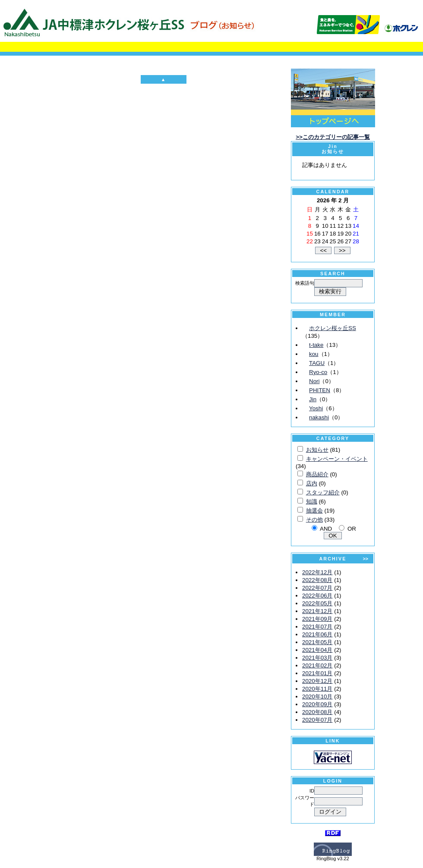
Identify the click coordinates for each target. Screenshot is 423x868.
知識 (312, 502)
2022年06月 (317, 596)
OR (352, 529)
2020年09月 (317, 704)
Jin (313, 399)
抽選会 (314, 511)
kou (314, 354)
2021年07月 (317, 627)
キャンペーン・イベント (337, 459)
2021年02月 (317, 665)
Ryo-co (318, 372)
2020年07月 (317, 720)
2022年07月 (317, 588)
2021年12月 (317, 611)
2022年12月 (317, 572)
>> (366, 559)
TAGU (317, 363)
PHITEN (320, 390)
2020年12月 (317, 681)
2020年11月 (317, 689)
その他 (314, 520)
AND (326, 529)
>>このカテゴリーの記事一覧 (333, 137)
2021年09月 (317, 619)
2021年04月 (317, 650)
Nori (314, 381)
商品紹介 (317, 474)
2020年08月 (317, 712)
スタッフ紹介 (323, 492)
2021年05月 (317, 642)
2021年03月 (317, 658)
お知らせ (317, 450)
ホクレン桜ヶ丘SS (333, 328)
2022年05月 (317, 603)
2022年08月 (317, 580)
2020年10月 (317, 697)
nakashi (319, 417)
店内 (312, 483)
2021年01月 (317, 673)
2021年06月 (317, 634)
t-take (316, 345)
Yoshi (316, 408)
